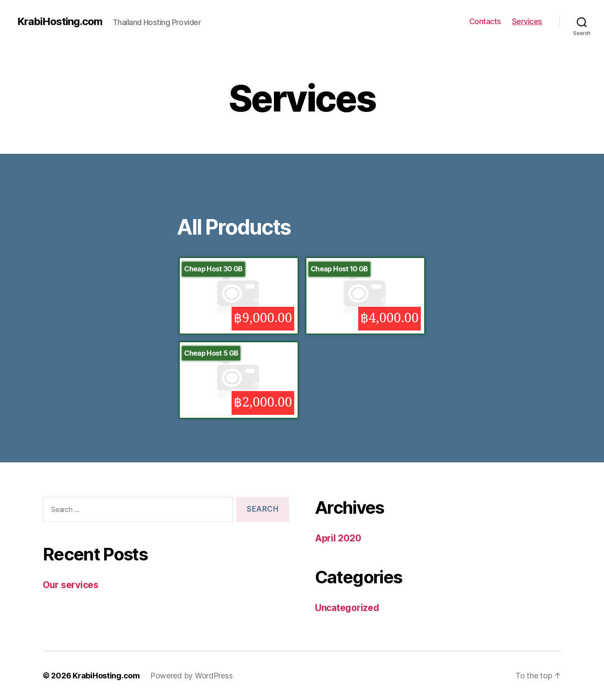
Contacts (485, 21)
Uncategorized (347, 608)
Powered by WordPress (192, 676)
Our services (71, 585)
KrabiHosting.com (60, 22)
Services (527, 21)
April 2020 (338, 538)
